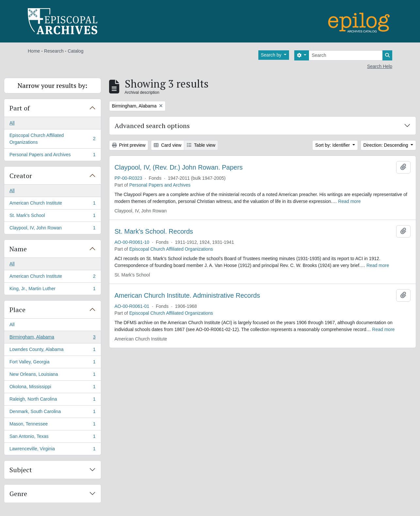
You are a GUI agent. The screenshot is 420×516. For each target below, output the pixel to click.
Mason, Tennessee (52, 425)
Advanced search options (152, 126)
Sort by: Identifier (333, 145)
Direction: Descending (387, 145)
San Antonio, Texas (52, 438)
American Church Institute (52, 204)
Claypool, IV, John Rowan (52, 229)
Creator (21, 176)
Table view (201, 145)
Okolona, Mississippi (52, 388)
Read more (349, 201)
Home (34, 51)
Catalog (75, 51)
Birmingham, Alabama (52, 338)
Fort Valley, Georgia (52, 363)
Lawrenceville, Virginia (52, 450)
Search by (272, 55)
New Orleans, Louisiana (52, 375)
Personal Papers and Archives (52, 156)
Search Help (380, 66)
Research (54, 51)
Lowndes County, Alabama (52, 351)
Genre (18, 494)
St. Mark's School (52, 217)
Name (18, 249)
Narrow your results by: (52, 85)
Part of (20, 108)
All (12, 123)
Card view (168, 145)
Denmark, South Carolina (52, 413)
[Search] (346, 55)
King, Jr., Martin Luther (52, 290)
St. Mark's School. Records (154, 231)
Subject (21, 470)
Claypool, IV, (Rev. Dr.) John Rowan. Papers (179, 167)
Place (17, 310)
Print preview (129, 145)
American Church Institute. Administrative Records (187, 295)
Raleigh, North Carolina (52, 400)
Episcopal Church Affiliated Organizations (52, 139)
